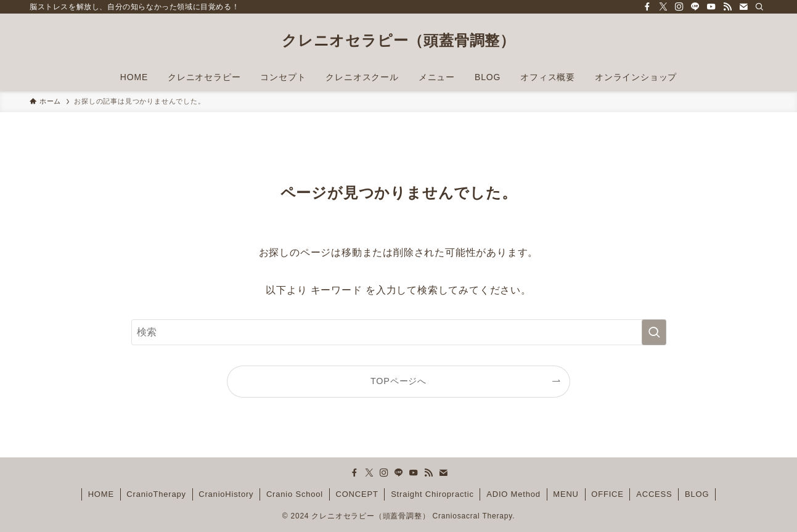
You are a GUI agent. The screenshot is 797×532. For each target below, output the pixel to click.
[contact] (743, 7)
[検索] (759, 7)
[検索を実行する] (654, 332)
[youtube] (711, 7)
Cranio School (295, 494)
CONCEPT (357, 494)
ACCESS (654, 494)
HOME (101, 494)
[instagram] (679, 7)
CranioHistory (226, 494)
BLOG (697, 494)
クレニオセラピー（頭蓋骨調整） (399, 41)
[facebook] (647, 7)
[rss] (727, 7)
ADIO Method (513, 494)
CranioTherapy (156, 494)
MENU (566, 494)
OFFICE (607, 494)
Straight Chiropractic (432, 494)
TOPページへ (399, 381)
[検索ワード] (399, 332)
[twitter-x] (663, 7)
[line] (695, 7)
